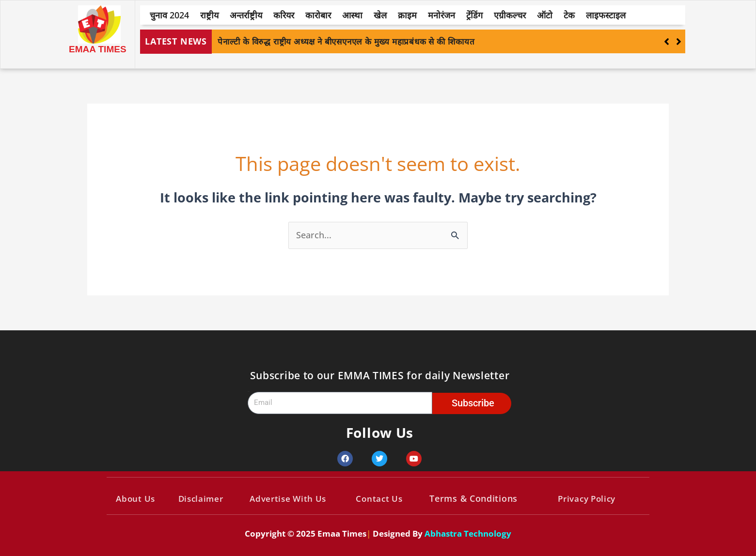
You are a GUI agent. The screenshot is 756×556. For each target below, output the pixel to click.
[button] (679, 42)
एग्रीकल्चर (510, 15)
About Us (135, 499)
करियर (284, 15)
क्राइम (407, 15)
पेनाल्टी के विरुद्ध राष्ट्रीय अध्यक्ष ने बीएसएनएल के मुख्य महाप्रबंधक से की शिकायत (346, 41)
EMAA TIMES (98, 49)
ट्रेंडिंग (474, 15)
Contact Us (379, 499)
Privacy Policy (587, 499)
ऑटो (545, 15)
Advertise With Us (288, 499)
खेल (380, 15)
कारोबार (318, 15)
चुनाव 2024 (169, 15)
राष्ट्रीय (209, 15)
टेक (569, 15)
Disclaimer (201, 499)
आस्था (352, 15)
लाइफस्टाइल (606, 15)
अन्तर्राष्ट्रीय (246, 15)
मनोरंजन (441, 15)
